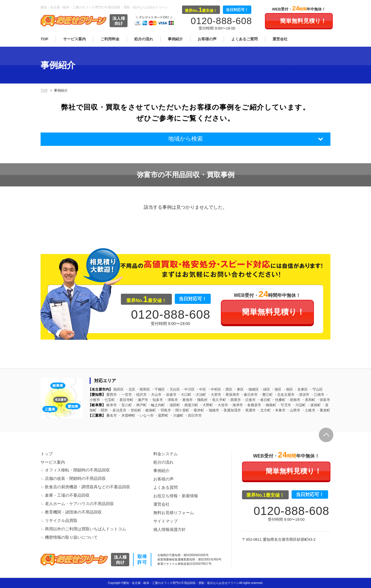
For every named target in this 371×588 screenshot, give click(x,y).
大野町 (206, 405)
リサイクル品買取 (61, 520)
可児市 (284, 405)
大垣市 (221, 405)
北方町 (264, 410)
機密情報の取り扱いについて (71, 537)
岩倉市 (170, 395)
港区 (276, 389)
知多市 (156, 400)
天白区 (173, 389)
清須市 (302, 395)
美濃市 (249, 410)
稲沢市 (140, 395)
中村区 (214, 389)
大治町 (199, 395)
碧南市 (293, 400)
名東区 (301, 389)
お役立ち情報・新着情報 (176, 496)
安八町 (125, 405)
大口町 (184, 395)
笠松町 (134, 410)
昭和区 (143, 389)
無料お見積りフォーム (174, 513)
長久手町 (217, 400)
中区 (201, 389)
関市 (103, 410)
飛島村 (201, 400)
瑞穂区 (252, 389)
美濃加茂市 (230, 410)
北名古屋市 (284, 395)
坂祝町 (314, 405)
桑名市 (112, 415)
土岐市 (308, 410)
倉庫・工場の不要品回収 (67, 495)
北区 (130, 389)
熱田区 (119, 389)
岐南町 (149, 410)
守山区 (316, 389)
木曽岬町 (127, 415)
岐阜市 (112, 405)
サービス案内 (74, 39)
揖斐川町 (190, 405)
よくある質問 (166, 487)
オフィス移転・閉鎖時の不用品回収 (77, 470)
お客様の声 (207, 39)
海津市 (236, 405)
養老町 (323, 410)
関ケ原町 (181, 410)
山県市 (293, 410)
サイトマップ (166, 521)
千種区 (158, 389)
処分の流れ (144, 39)
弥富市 (323, 400)
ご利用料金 (110, 39)
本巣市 (279, 410)
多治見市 (118, 410)
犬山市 (154, 395)
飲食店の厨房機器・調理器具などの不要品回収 (88, 487)
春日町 (264, 400)
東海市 (186, 400)
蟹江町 (266, 395)
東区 (239, 389)
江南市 (317, 395)
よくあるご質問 (244, 39)
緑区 (265, 389)
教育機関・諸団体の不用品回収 (73, 512)
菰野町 (161, 415)
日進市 (249, 400)
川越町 (177, 415)
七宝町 (108, 400)
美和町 (308, 400)
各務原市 (252, 405)
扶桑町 (279, 400)
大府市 (214, 395)
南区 (288, 389)
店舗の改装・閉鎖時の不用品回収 (75, 478)
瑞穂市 (212, 410)
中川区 (188, 389)
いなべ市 (145, 415)
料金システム (166, 454)
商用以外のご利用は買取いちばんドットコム (86, 529)
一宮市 (125, 395)
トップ (47, 454)
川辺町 (299, 405)
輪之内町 (156, 405)
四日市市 (193, 415)
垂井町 (197, 410)
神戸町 (140, 405)
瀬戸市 (141, 400)
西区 (227, 389)
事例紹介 (175, 39)
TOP (44, 39)
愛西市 (112, 395)
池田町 (173, 405)
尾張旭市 (231, 395)
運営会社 (280, 39)
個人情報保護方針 (170, 529)
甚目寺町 (125, 400)
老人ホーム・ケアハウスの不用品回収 (79, 504)
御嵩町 (269, 405)
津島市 (171, 400)
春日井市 (249, 395)
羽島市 (164, 410)
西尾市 (234, 400)
